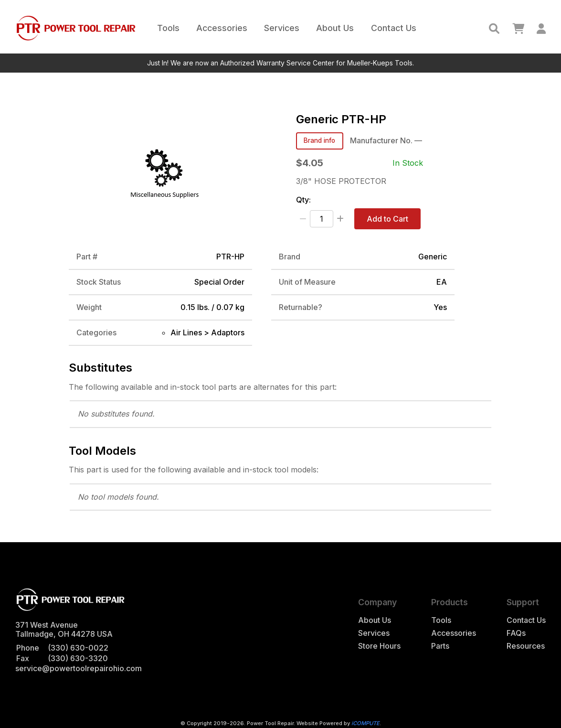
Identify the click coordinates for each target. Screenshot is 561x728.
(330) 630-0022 (78, 648)
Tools (168, 28)
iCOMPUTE (365, 723)
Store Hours (379, 646)
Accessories (222, 28)
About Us (335, 28)
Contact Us (394, 28)
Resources (526, 646)
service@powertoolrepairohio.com (79, 668)
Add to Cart (387, 219)
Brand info (319, 140)
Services (282, 28)
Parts (440, 646)
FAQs (516, 633)
